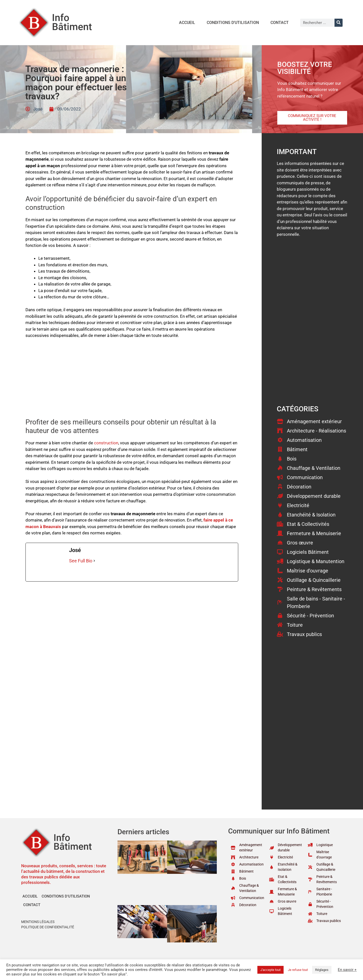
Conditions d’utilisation (233, 23)
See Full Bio (81, 561)
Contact (280, 23)
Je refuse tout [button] (298, 970)
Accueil (187, 23)
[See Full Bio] (94, 561)
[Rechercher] (339, 23)
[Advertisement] (132, 381)
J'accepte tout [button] (270, 970)
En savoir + (347, 970)
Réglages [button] (322, 970)
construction (106, 443)
